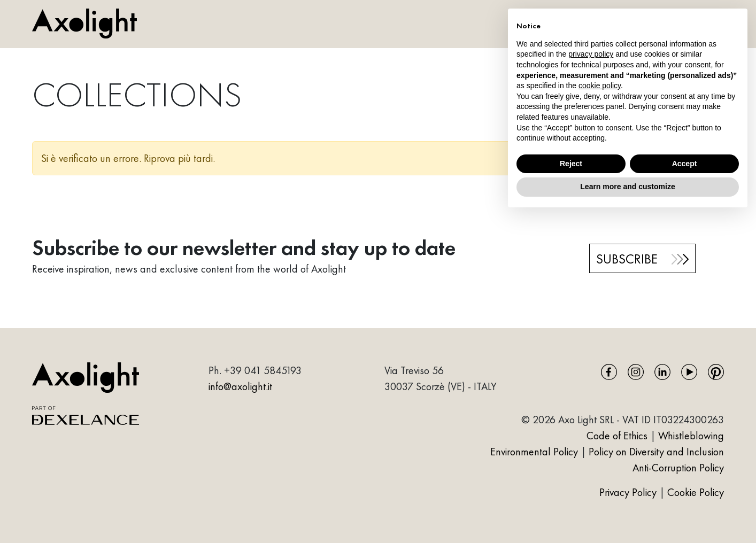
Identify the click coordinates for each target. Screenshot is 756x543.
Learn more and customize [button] (627, 187)
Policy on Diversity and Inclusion (656, 452)
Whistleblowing (691, 436)
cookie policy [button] (600, 86)
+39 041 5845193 (263, 370)
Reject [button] (571, 164)
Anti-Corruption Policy (678, 468)
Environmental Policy (534, 452)
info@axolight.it (240, 386)
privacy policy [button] (591, 54)
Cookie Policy (696, 492)
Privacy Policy (629, 492)
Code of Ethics (617, 436)
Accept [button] (685, 164)
